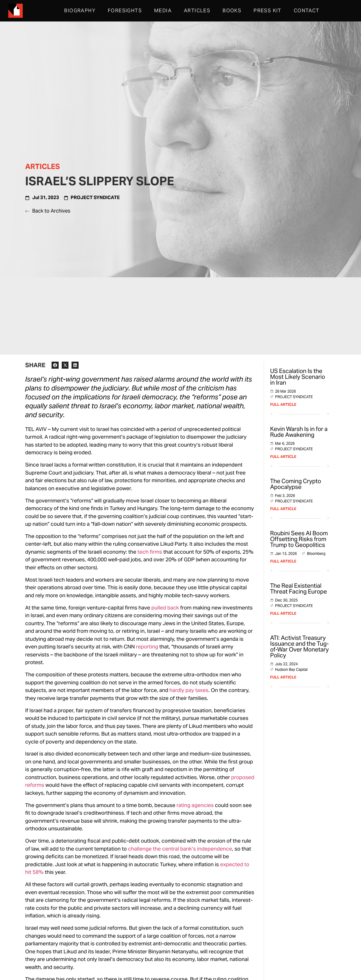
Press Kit (268, 11)
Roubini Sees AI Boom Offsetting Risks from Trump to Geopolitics (299, 539)
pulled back (165, 608)
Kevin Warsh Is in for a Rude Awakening (299, 432)
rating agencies (195, 805)
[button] (55, 365)
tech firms (150, 552)
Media (163, 11)
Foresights (125, 11)
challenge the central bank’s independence (180, 849)
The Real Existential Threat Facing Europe (299, 588)
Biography (80, 11)
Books (232, 11)
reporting (147, 647)
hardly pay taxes (189, 690)
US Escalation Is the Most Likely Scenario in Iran (298, 377)
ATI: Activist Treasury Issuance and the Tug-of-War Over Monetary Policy (299, 646)
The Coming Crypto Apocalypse (296, 484)
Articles (197, 11)
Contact (307, 11)
